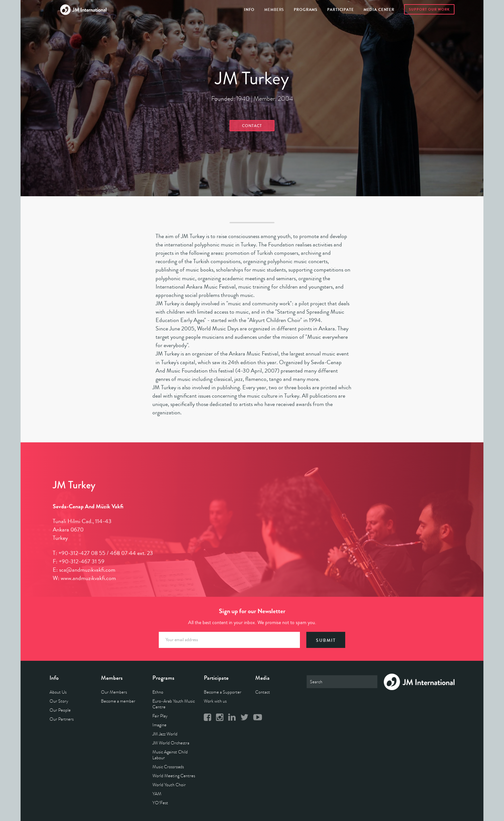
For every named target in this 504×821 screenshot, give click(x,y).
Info (249, 10)
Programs (306, 10)
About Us (58, 692)
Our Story (59, 701)
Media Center (379, 10)
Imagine (159, 725)
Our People (60, 710)
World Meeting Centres (174, 776)
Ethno (158, 692)
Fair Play (160, 716)
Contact (252, 126)
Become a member (118, 701)
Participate (340, 10)
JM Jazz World (165, 734)
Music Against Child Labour (170, 755)
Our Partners (62, 719)
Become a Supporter (223, 692)
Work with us (215, 701)
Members (274, 10)
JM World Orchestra (171, 743)
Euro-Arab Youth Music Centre (174, 704)
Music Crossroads (168, 767)
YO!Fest (160, 803)
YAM (157, 794)
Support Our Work (429, 9)
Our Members (114, 692)
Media (262, 678)
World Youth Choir (169, 785)
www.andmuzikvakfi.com (88, 578)
